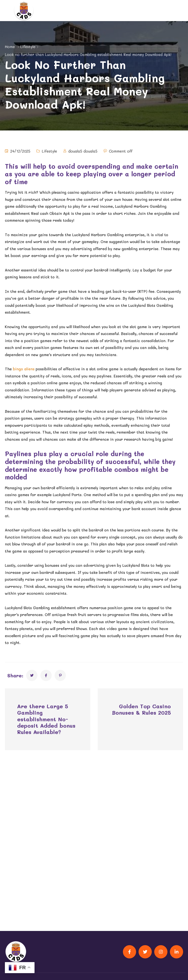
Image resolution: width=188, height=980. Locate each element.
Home (10, 47)
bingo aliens (24, 369)
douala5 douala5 (83, 151)
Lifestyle (28, 47)
